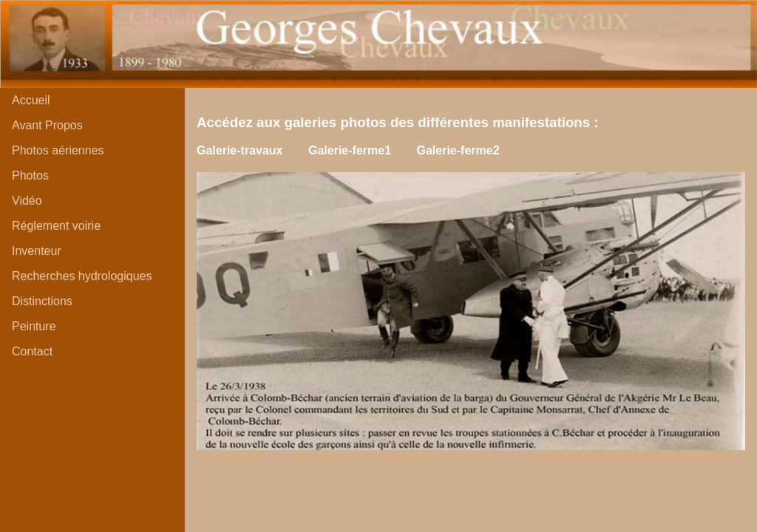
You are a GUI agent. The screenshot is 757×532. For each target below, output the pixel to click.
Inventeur (37, 251)
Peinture (34, 326)
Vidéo (27, 201)
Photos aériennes (58, 150)
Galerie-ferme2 (458, 150)
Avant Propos (47, 125)
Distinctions (42, 301)
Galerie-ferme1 (350, 150)
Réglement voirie (56, 226)
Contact (32, 351)
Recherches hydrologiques (82, 276)
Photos (30, 175)
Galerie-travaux (240, 150)
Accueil (31, 100)
